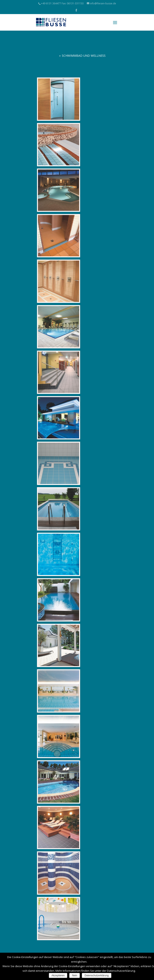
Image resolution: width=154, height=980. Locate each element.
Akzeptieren (58, 975)
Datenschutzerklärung (97, 975)
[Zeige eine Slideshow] (51, 74)
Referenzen (49, 56)
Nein (75, 975)
